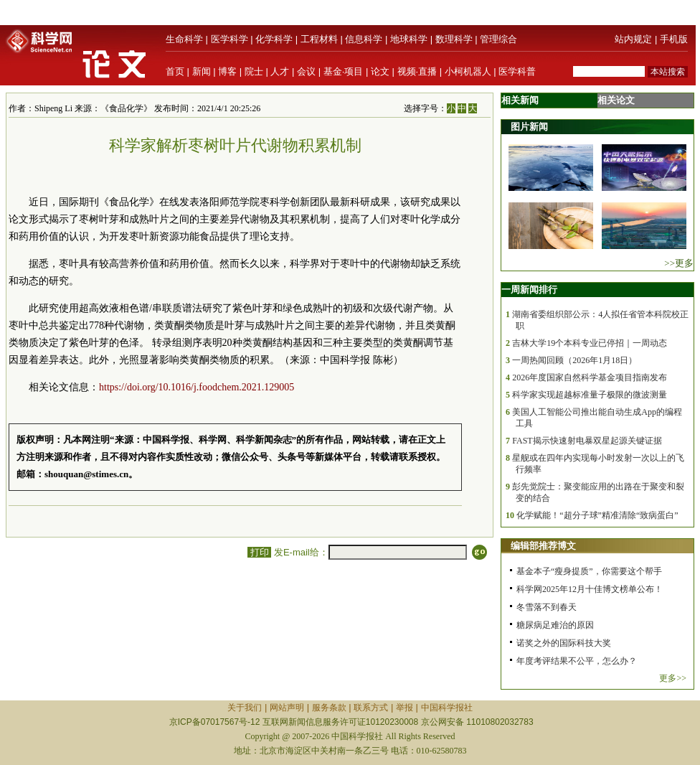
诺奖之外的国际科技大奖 (564, 643)
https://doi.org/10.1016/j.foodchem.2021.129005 (197, 387)
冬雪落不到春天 (547, 607)
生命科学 (184, 39)
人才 (280, 71)
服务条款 (329, 708)
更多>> (673, 678)
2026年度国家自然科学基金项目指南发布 (590, 377)
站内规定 (633, 39)
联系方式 (371, 708)
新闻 (202, 71)
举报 (405, 708)
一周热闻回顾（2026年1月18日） (574, 360)
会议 (306, 71)
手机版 (674, 39)
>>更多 (679, 263)
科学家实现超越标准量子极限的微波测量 (590, 395)
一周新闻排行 (529, 290)
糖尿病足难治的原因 (555, 625)
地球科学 (409, 39)
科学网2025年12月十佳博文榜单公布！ (590, 589)
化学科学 (274, 39)
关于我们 (245, 708)
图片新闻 (529, 127)
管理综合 (498, 39)
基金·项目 (344, 71)
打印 (259, 552)
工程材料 (319, 39)
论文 (380, 71)
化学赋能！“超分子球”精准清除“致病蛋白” (597, 515)
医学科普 (517, 71)
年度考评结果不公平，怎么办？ (577, 661)
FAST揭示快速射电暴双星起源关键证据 (587, 441)
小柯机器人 (468, 71)
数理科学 (454, 39)
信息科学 (364, 39)
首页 (175, 71)
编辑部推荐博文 (543, 546)
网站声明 (287, 708)
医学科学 (230, 39)
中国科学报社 (447, 708)
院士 (254, 71)
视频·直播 (417, 71)
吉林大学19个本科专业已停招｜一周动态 (590, 343)
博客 (227, 71)
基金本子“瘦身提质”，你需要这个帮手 (589, 571)
